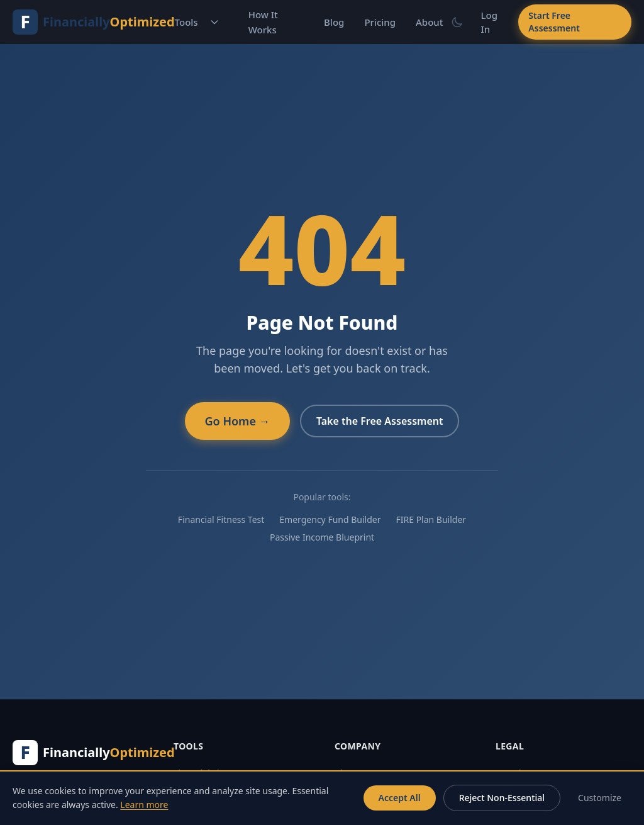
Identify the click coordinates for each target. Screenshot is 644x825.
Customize (600, 798)
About (429, 22)
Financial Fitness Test (221, 519)
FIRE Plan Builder (431, 519)
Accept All (400, 798)
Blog (334, 22)
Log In (489, 22)
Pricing (380, 22)
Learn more (144, 805)
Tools (186, 22)
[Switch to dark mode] (457, 22)
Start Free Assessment (554, 22)
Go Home (237, 421)
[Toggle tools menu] (214, 22)
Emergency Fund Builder (330, 519)
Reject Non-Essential (502, 798)
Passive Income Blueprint (322, 537)
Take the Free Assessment (380, 421)
